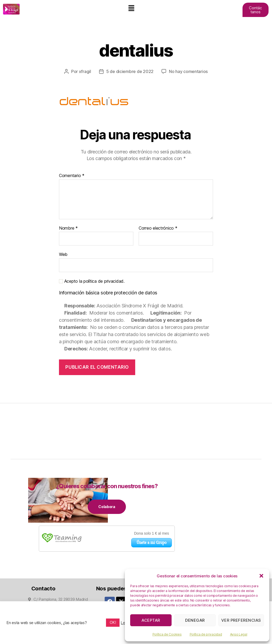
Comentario (72, 175)
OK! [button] (113, 622)
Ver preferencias (241, 620)
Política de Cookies (167, 634)
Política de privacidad (206, 634)
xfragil (85, 71)
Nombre (68, 228)
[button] (261, 576)
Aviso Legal (239, 634)
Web (63, 254)
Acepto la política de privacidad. (92, 281)
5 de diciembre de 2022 (130, 71)
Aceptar (151, 620)
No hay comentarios (188, 71)
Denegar (195, 620)
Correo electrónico (158, 228)
